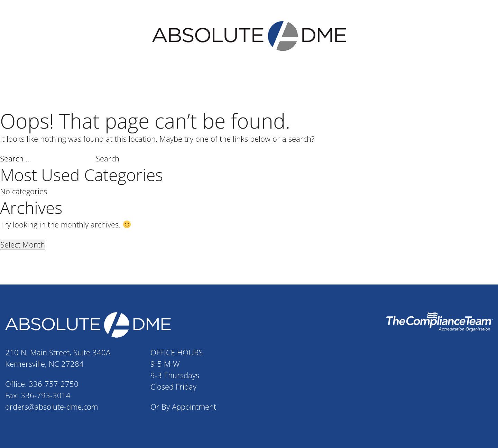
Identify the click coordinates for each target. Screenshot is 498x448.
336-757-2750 (54, 383)
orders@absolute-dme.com (52, 406)
